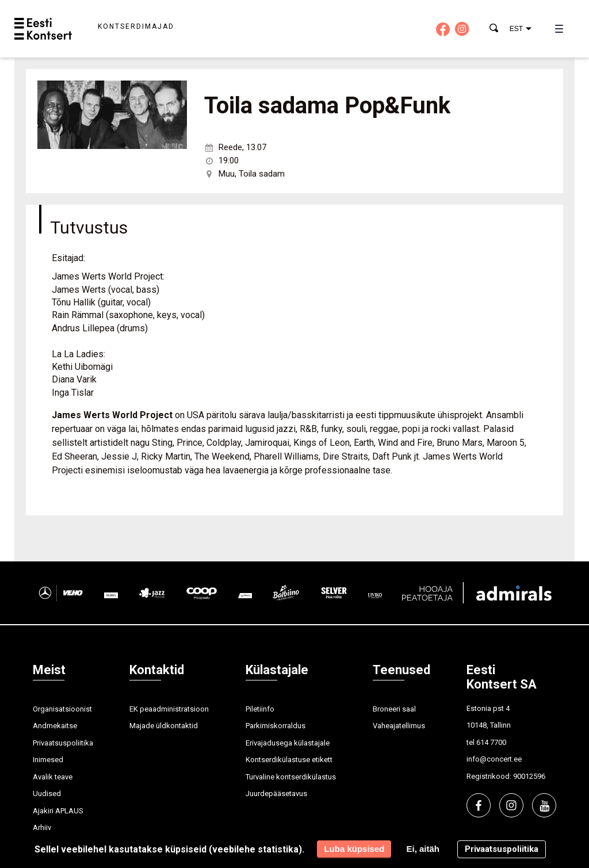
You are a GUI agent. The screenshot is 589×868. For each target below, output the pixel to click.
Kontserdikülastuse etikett (289, 760)
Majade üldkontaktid (164, 726)
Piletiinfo (260, 709)
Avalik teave (53, 777)
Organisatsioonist (62, 709)
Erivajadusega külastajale (288, 743)
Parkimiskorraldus (276, 726)
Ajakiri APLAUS (58, 811)
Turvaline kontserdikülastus (291, 777)
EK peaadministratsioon (169, 709)
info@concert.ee (494, 759)
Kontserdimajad (136, 26)
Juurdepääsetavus (276, 794)
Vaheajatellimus (399, 726)
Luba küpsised (354, 849)
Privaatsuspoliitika (63, 743)
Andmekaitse (55, 726)
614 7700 (491, 742)
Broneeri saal (394, 709)
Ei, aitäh (423, 849)
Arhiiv (42, 827)
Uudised (47, 794)
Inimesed (48, 760)
